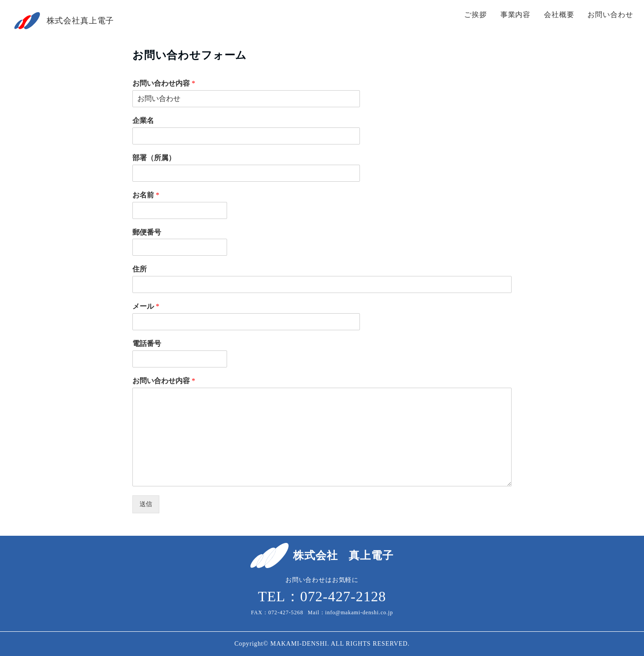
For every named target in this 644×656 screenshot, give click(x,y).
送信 (146, 504)
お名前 (146, 195)
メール (146, 306)
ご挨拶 (475, 15)
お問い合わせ (610, 15)
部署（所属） (154, 158)
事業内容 (515, 15)
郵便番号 (147, 232)
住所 (140, 269)
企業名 (143, 120)
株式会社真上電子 (81, 21)
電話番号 (147, 343)
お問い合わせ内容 (164, 83)
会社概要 (559, 15)
